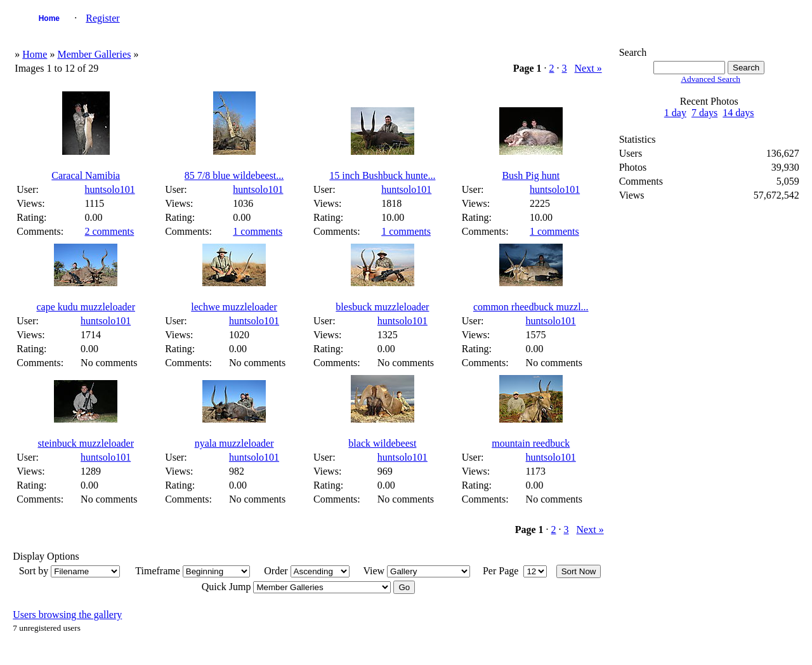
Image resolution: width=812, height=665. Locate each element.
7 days (704, 113)
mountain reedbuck (531, 443)
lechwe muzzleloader (234, 307)
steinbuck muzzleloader (86, 443)
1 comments (258, 231)
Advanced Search (710, 79)
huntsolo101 (110, 189)
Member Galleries (94, 54)
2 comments (110, 231)
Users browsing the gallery (67, 615)
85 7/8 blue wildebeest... (234, 175)
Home (49, 18)
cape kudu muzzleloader (85, 307)
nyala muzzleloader (234, 443)
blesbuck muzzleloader (382, 307)
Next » (588, 68)
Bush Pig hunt (531, 175)
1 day (675, 113)
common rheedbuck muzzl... (531, 307)
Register (102, 18)
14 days (738, 113)
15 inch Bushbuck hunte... (382, 175)
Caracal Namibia (86, 175)
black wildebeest (382, 443)
